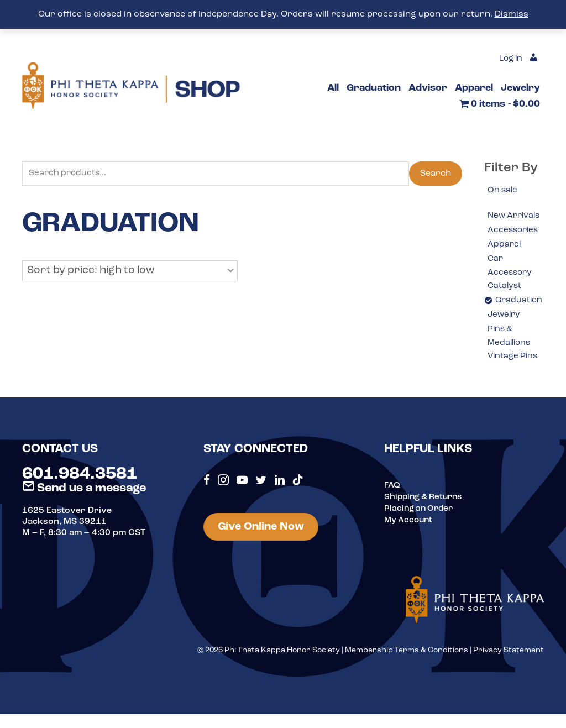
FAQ (392, 504)
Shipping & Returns (426, 515)
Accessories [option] (514, 245)
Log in (509, 59)
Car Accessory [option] (511, 281)
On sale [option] (503, 191)
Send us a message (84, 507)
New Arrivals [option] (505, 224)
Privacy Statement (509, 670)
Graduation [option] (520, 317)
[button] (130, 272)
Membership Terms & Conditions (407, 670)
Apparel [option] (505, 260)
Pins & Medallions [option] (510, 354)
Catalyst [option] (505, 302)
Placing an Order (421, 526)
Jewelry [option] (505, 332)
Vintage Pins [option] (514, 375)
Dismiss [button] (512, 14)
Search (436, 174)
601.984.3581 (80, 493)
